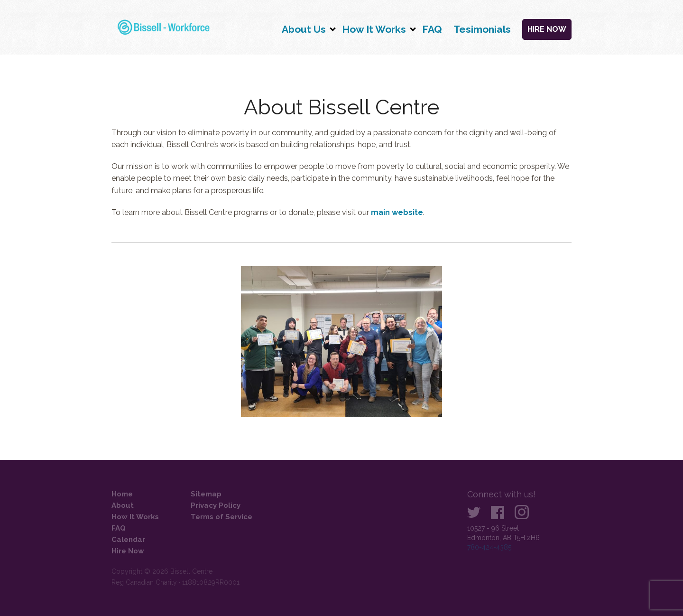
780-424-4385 (489, 547)
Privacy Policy (216, 505)
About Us (304, 29)
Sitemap (206, 494)
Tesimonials (482, 29)
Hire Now (547, 29)
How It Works (374, 29)
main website (397, 212)
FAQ (432, 29)
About (123, 505)
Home (122, 494)
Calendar (128, 540)
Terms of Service (222, 517)
